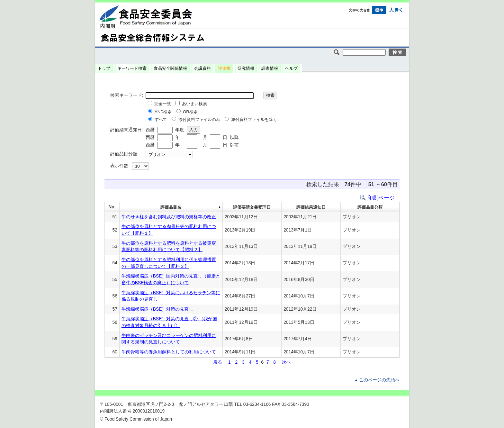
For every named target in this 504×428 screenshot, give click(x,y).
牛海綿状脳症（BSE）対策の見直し (157, 309)
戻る (218, 362)
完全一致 (163, 104)
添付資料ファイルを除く (254, 119)
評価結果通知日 (311, 207)
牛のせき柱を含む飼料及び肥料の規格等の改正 (169, 217)
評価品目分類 (370, 207)
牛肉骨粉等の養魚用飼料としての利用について (169, 352)
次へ (286, 362)
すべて (161, 119)
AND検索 (163, 112)
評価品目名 (171, 207)
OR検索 (190, 112)
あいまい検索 (194, 104)
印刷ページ (381, 198)
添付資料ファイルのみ (199, 119)
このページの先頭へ (379, 380)
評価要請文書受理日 (252, 207)
